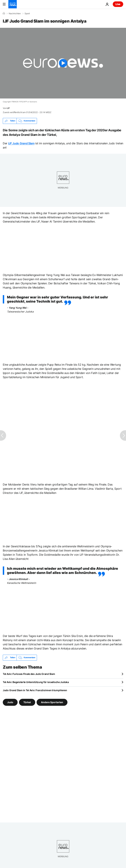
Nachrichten (15, 14)
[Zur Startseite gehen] (13, 4)
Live (118, 4)
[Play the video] (63, 63)
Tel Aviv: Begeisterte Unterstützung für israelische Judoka (36, 682)
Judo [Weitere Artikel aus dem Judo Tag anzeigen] (10, 702)
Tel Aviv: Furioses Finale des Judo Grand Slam (29, 674)
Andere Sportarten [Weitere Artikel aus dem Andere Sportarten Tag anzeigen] (52, 702)
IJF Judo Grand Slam (21, 143)
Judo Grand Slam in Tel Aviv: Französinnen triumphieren (35, 690)
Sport (27, 14)
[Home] (4, 13)
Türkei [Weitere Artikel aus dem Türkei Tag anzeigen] (27, 702)
